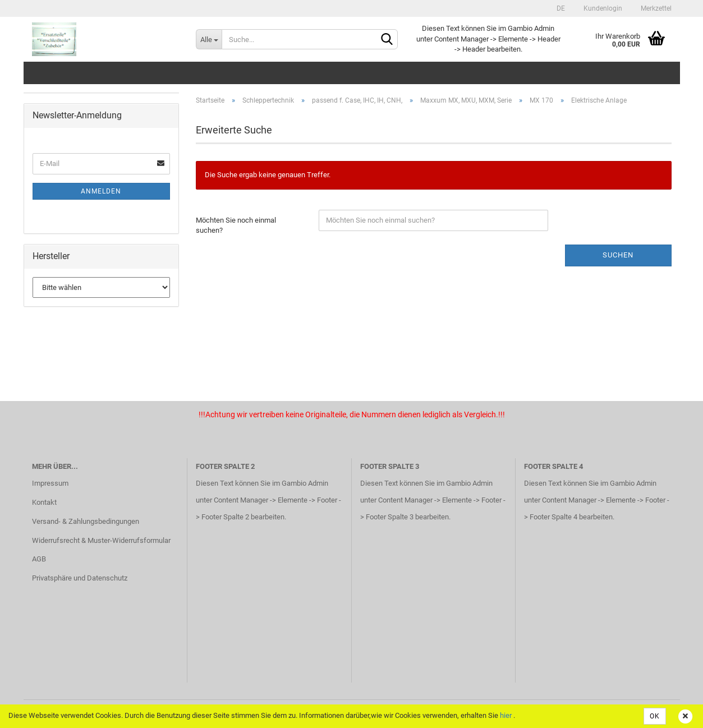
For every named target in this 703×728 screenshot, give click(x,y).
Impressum (50, 483)
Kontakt (44, 502)
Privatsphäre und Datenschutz (80, 578)
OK (655, 716)
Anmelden (101, 191)
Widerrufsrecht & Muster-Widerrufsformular (101, 540)
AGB (39, 559)
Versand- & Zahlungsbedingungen (86, 521)
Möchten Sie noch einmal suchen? (236, 225)
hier (506, 715)
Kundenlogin (602, 8)
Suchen (618, 255)
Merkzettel (655, 8)
